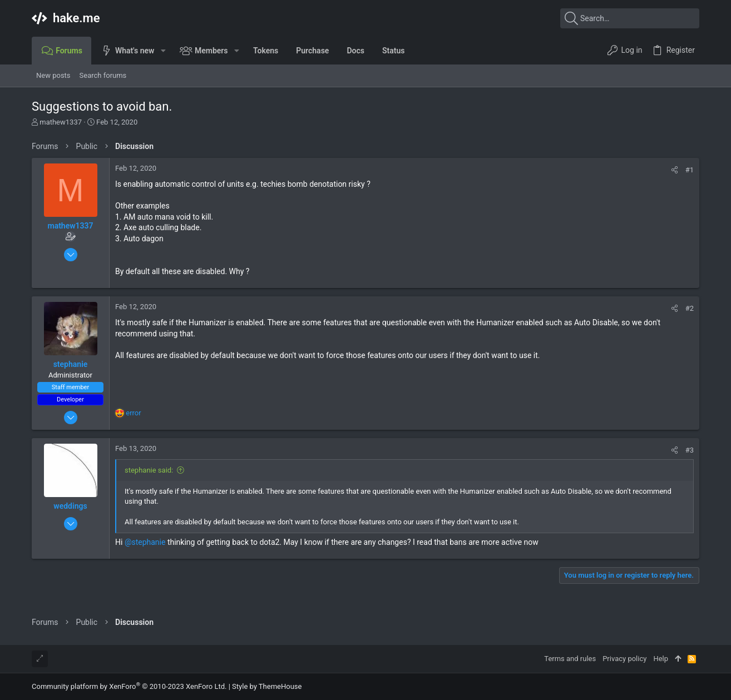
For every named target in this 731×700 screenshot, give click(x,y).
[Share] (675, 170)
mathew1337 (61, 122)
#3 (690, 450)
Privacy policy (624, 659)
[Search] (630, 18)
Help (661, 659)
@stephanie (145, 542)
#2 (690, 308)
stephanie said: (149, 470)
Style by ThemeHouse (267, 686)
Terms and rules (570, 659)
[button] (163, 51)
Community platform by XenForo (129, 686)
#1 (690, 170)
